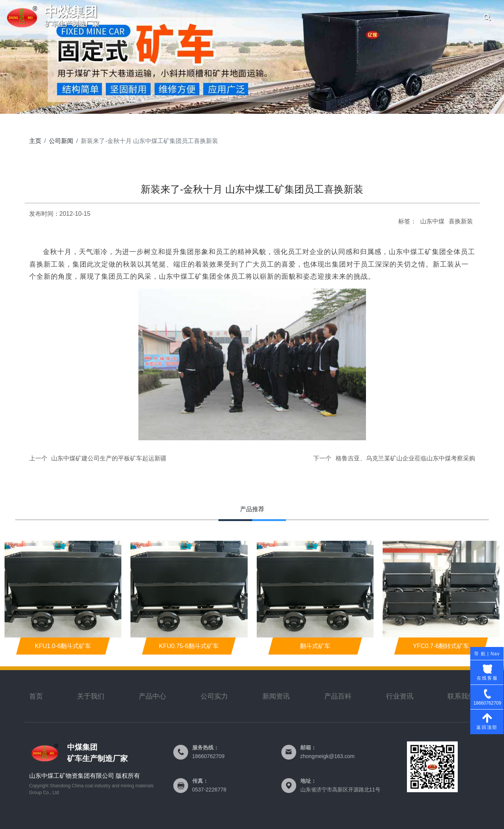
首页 (185, 17)
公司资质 (407, 17)
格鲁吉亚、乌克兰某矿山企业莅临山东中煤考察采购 (405, 458)
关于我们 (91, 696)
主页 (35, 141)
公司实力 (274, 17)
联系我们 (363, 17)
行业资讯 (400, 696)
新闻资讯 (276, 696)
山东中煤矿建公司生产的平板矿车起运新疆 (109, 458)
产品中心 (318, 17)
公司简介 (230, 17)
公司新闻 (451, 17)
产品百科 (338, 696)
